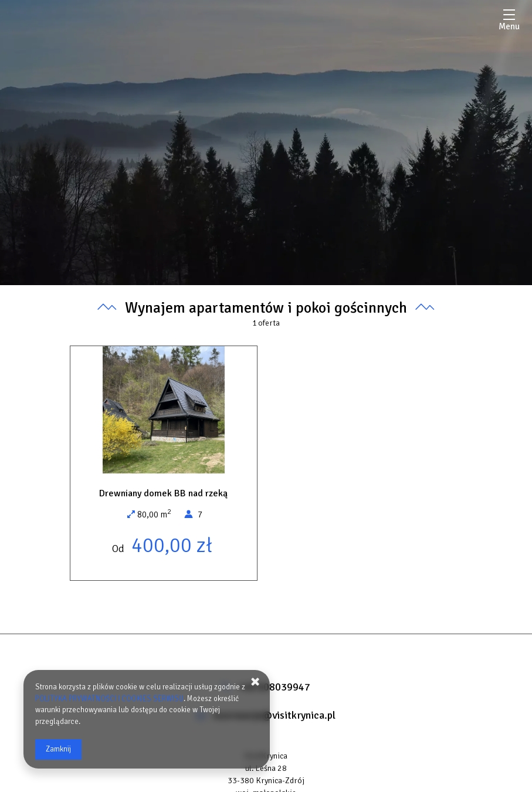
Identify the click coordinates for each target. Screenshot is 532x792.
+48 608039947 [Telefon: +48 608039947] (274, 687)
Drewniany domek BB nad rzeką (163, 493)
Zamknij (58, 749)
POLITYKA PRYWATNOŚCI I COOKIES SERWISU (109, 699)
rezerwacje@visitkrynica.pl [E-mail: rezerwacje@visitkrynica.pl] (274, 715)
